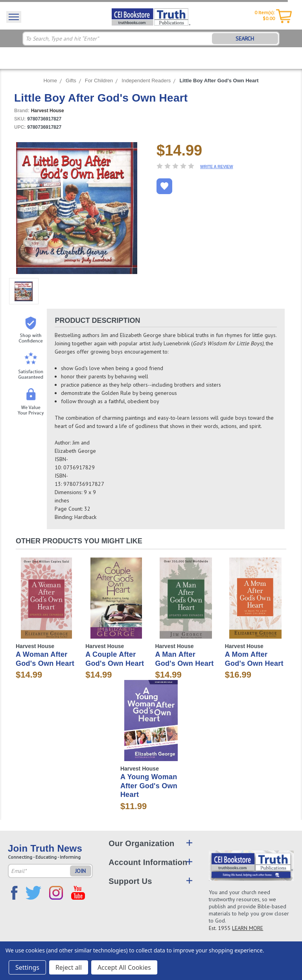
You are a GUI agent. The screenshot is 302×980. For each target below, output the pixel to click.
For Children (99, 81)
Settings (27, 967)
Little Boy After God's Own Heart (219, 81)
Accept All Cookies (124, 967)
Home (50, 81)
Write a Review (217, 167)
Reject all (69, 967)
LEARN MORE (248, 928)
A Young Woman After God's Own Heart (149, 786)
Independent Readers (146, 81)
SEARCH (245, 39)
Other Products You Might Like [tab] (79, 541)
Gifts (71, 81)
